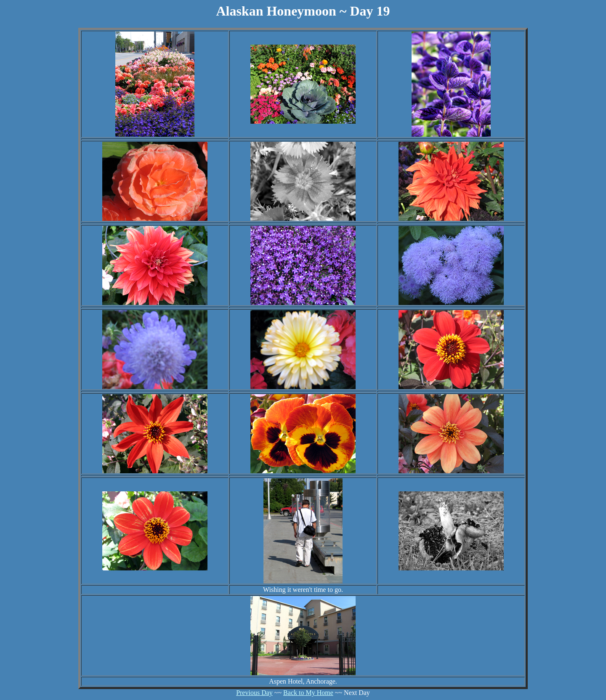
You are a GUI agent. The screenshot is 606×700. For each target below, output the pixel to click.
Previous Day (254, 693)
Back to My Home (308, 693)
